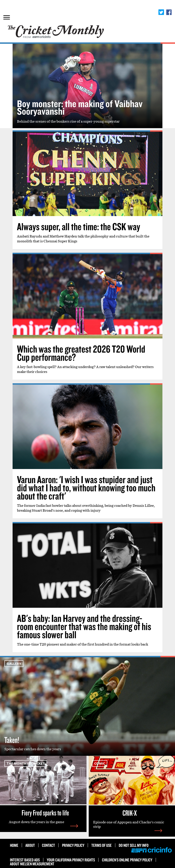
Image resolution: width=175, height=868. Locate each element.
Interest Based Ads (25, 860)
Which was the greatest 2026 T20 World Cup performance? (81, 353)
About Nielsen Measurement (32, 864)
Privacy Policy (73, 845)
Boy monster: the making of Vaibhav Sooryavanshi (80, 107)
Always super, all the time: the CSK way (79, 226)
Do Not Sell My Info (134, 845)
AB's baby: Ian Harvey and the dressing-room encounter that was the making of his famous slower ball (84, 626)
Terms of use (102, 845)
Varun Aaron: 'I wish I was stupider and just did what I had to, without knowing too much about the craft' (86, 488)
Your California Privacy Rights (71, 860)
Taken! (12, 740)
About (30, 845)
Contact (48, 845)
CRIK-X (130, 813)
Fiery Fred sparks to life (45, 813)
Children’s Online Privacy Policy (127, 860)
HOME (14, 845)
